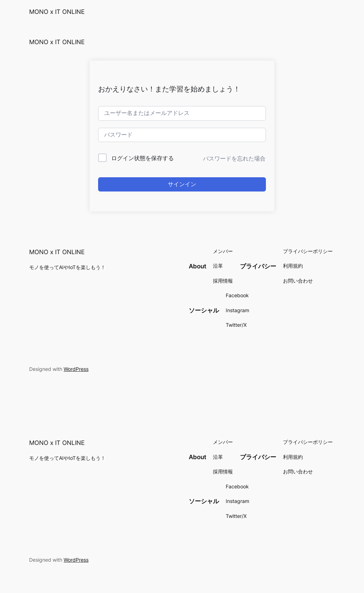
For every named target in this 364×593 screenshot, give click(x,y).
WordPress (76, 369)
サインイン (182, 184)
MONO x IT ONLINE (57, 12)
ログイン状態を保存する (143, 158)
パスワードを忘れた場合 (234, 158)
